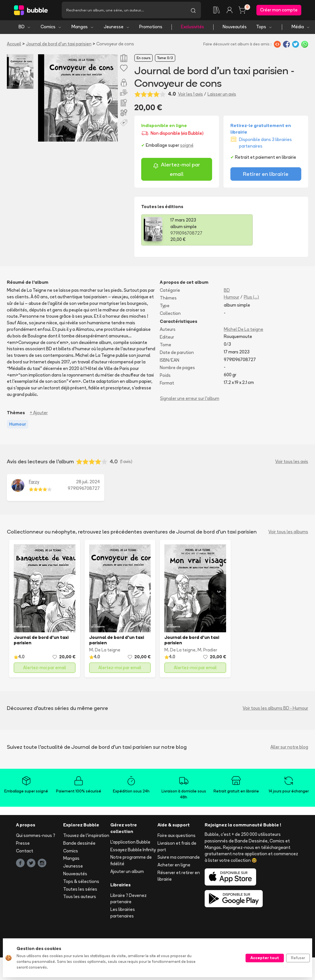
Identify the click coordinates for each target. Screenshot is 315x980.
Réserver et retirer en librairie (179, 877)
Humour (232, 298)
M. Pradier (207, 651)
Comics (51, 28)
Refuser (298, 958)
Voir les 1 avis (191, 95)
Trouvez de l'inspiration (86, 836)
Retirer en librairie (266, 175)
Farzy (34, 483)
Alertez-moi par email (177, 170)
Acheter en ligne (174, 866)
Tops (264, 28)
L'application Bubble (130, 843)
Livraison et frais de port (177, 847)
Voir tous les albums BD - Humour (275, 709)
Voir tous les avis (292, 462)
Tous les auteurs (80, 898)
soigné (187, 146)
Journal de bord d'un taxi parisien (59, 45)
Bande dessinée (79, 844)
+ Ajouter (39, 413)
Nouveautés (235, 28)
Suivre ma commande (179, 858)
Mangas (83, 28)
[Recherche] (124, 11)
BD (25, 28)
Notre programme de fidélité (131, 862)
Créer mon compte (279, 10)
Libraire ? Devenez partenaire (128, 899)
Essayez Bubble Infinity (133, 851)
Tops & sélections (81, 882)
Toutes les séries (80, 890)
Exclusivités (193, 28)
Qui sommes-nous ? (36, 836)
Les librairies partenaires (123, 914)
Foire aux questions (177, 836)
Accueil (14, 45)
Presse (23, 844)
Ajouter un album (127, 872)
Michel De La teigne (244, 330)
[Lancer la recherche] (193, 11)
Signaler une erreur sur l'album (190, 399)
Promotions (151, 28)
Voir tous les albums (288, 533)
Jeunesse (117, 28)
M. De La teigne (105, 651)
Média (301, 28)
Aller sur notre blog (289, 748)
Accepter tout (265, 958)
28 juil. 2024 (88, 483)
